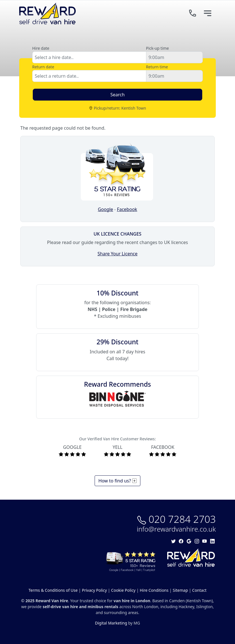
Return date (43, 67)
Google (105, 209)
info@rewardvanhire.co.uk (176, 529)
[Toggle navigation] (208, 13)
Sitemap (180, 590)
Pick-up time (157, 48)
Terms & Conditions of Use (53, 590)
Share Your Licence (117, 254)
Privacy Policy (94, 590)
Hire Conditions (154, 590)
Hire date (41, 48)
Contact (199, 590)
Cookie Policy (123, 590)
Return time (157, 67)
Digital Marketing (111, 623)
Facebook (127, 209)
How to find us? (117, 481)
